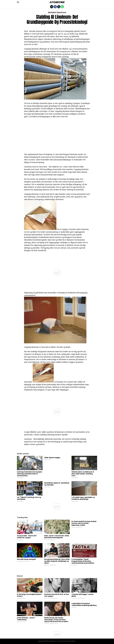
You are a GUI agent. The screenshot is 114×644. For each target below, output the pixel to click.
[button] (18, 2)
